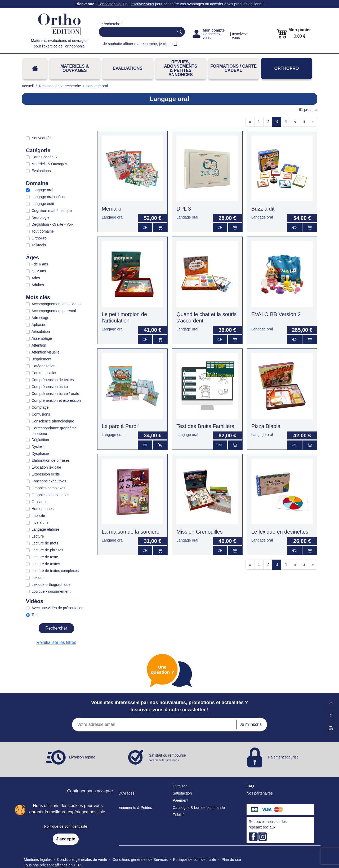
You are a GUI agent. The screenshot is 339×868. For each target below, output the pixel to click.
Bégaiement (41, 359)
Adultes (38, 285)
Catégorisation (43, 366)
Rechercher (56, 628)
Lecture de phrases (47, 550)
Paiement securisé (283, 757)
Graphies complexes (48, 488)
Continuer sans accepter (90, 791)
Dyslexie (39, 447)
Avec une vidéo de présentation (57, 608)
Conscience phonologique (53, 421)
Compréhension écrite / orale (55, 394)
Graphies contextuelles (50, 495)
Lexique (38, 578)
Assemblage (42, 338)
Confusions (41, 414)
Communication (44, 373)
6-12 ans (39, 271)
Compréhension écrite (50, 387)
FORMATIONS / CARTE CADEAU (233, 68)
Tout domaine (43, 231)
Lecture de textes (46, 564)
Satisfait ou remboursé (167, 758)
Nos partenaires (260, 793)
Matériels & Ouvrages (75, 68)
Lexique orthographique (51, 585)
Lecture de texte (45, 557)
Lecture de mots (45, 543)
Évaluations (128, 68)
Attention (39, 345)
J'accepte (66, 839)
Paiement (180, 800)
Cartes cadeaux (44, 157)
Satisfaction (182, 793)
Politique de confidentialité (66, 826)
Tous (35, 615)
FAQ (250, 786)
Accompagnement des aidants (56, 304)
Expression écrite (46, 474)
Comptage (40, 407)
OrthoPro (287, 68)
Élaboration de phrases (51, 460)
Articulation (41, 332)
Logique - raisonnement (51, 591)
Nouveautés (41, 138)
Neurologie (41, 217)
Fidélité (179, 815)
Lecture (38, 536)
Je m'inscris (251, 724)
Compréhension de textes (53, 380)
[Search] (135, 32)
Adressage (40, 318)
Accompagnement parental (54, 311)
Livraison (180, 786)
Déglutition (40, 440)
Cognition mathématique (52, 211)
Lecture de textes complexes (55, 571)
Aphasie (38, 325)
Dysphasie (40, 453)
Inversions (40, 522)
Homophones (43, 509)
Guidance (39, 502)
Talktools (39, 245)
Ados (36, 278)
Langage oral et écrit (48, 197)
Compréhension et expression (56, 400)
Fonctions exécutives (49, 481)
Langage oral (42, 190)
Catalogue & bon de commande (199, 808)
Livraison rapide (82, 757)
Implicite (38, 516)
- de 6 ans (40, 264)
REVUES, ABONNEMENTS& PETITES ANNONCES (180, 68)
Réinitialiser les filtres (56, 642)
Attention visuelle (46, 352)
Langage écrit (43, 204)
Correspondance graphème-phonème (55, 431)
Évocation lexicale (46, 467)
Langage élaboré (45, 529)
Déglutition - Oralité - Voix (53, 224)
